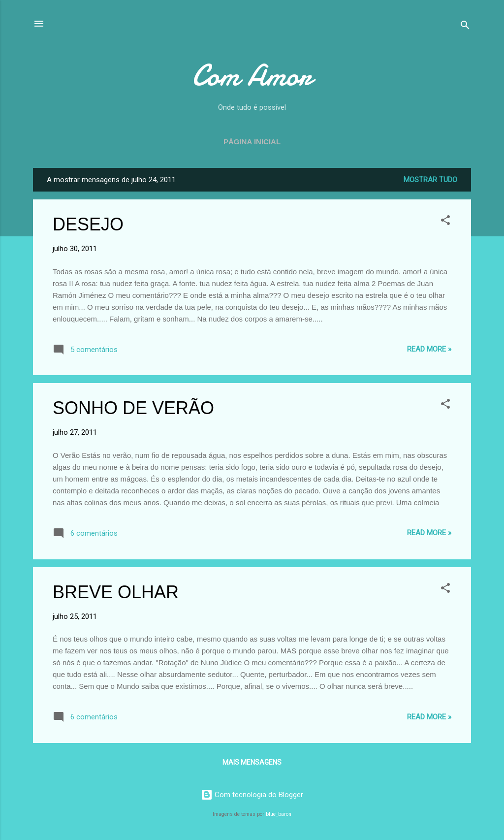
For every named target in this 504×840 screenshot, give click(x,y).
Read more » (429, 349)
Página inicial (252, 142)
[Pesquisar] (465, 27)
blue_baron (279, 814)
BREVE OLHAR (116, 592)
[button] (445, 222)
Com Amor (252, 75)
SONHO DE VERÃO (133, 408)
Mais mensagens (252, 762)
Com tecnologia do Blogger (252, 795)
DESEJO (88, 224)
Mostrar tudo (430, 180)
